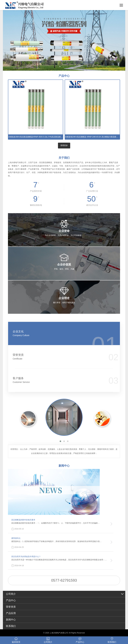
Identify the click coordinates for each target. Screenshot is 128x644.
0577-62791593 (64, 580)
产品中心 (11, 600)
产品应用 (11, 613)
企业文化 (55, 333)
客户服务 (55, 380)
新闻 (64, 466)
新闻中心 (11, 620)
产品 (64, 76)
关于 (64, 158)
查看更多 (64, 145)
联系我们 (11, 626)
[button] (60, 441)
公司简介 (11, 594)
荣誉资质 (55, 357)
